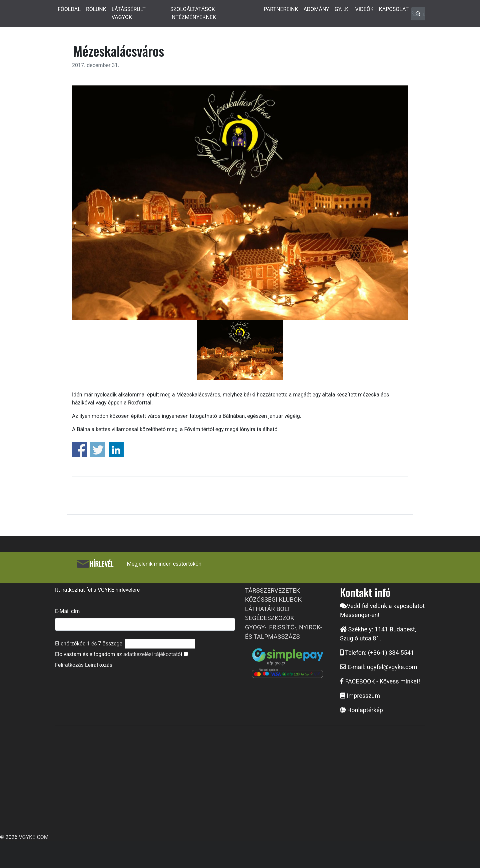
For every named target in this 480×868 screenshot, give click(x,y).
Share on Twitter (98, 450)
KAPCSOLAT (394, 9)
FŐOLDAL (69, 9)
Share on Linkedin (116, 450)
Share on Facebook (79, 450)
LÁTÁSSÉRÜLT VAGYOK (129, 13)
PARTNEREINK (281, 9)
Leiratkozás (99, 665)
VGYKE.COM (33, 837)
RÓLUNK (96, 9)
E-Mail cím (67, 611)
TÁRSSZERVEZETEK (272, 591)
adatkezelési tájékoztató (152, 654)
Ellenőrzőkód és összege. (89, 644)
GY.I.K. (342, 9)
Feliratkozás (69, 665)
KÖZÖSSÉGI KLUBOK (273, 600)
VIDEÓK (364, 9)
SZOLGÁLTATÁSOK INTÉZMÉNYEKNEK (193, 13)
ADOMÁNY (316, 9)
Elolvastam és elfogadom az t (119, 654)
